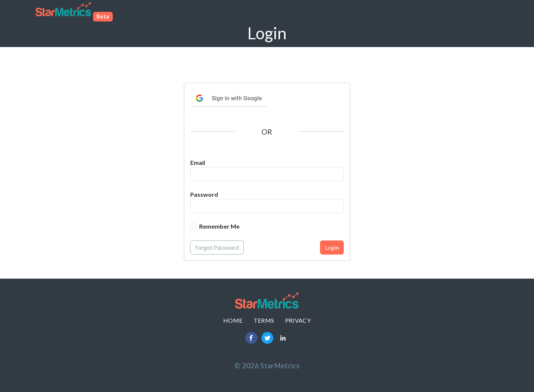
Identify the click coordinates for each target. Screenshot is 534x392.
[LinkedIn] (283, 338)
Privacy (298, 320)
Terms (264, 320)
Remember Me (219, 226)
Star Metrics (63, 9)
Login (332, 247)
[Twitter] (267, 338)
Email (198, 162)
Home (233, 320)
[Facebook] (251, 338)
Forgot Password (217, 247)
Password (204, 194)
